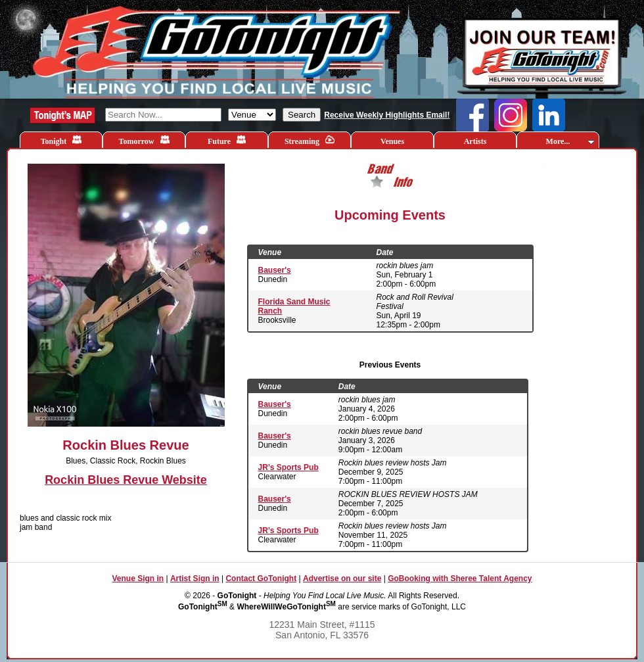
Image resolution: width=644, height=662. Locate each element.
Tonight (61, 140)
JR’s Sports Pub (288, 467)
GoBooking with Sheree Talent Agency (460, 579)
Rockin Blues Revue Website (126, 480)
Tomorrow (144, 140)
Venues (392, 141)
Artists (475, 141)
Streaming (310, 140)
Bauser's (275, 270)
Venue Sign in (138, 579)
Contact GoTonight (261, 579)
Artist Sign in (195, 579)
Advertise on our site (342, 579)
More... (570, 141)
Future (227, 140)
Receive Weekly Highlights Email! (387, 115)
